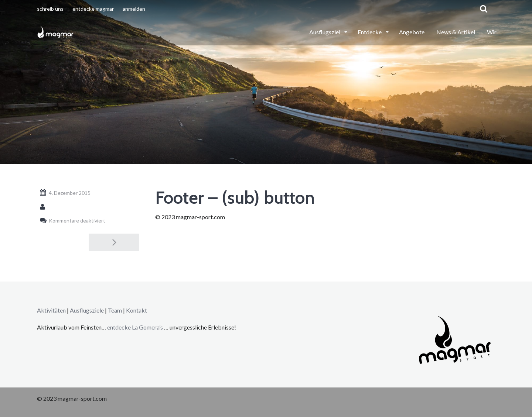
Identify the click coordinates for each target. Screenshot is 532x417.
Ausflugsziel (325, 32)
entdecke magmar (93, 9)
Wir (492, 32)
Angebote (412, 32)
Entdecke (370, 32)
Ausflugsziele (87, 310)
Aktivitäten (51, 310)
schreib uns (50, 9)
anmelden (134, 9)
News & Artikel (456, 32)
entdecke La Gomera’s (136, 327)
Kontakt (137, 310)
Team (115, 310)
